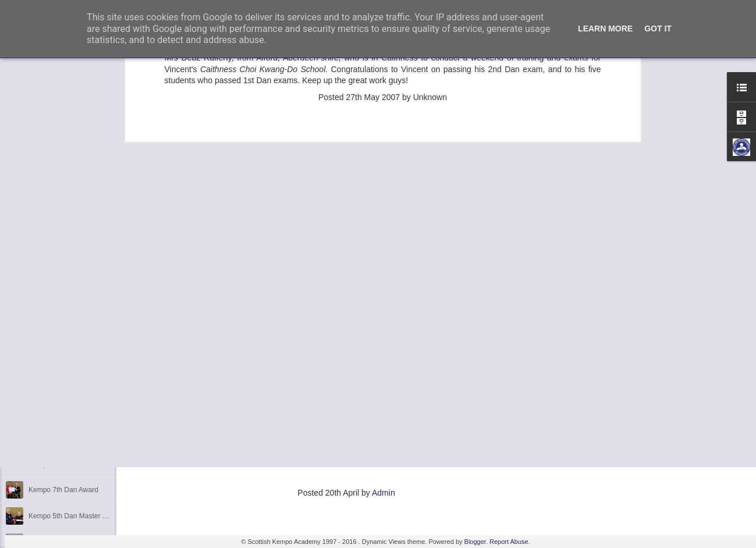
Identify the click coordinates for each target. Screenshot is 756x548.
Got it (658, 29)
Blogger (475, 542)
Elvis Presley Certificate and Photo (82, 385)
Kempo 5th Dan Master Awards (77, 464)
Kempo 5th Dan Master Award (75, 516)
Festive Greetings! (57, 437)
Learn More (605, 29)
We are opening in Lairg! (67, 411)
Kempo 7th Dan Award (63, 490)
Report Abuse (509, 542)
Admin (384, 493)
